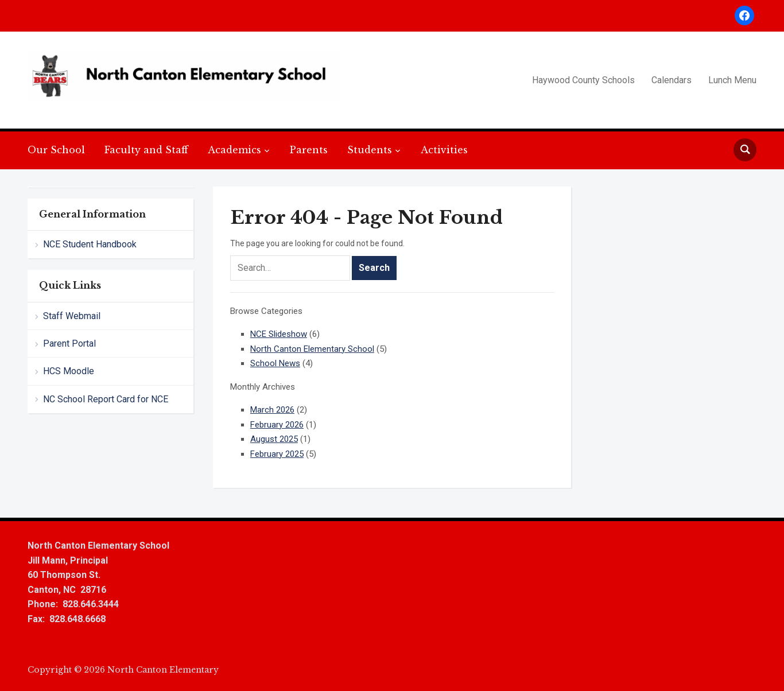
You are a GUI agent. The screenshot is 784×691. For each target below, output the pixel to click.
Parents (309, 150)
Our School (56, 150)
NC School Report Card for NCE (106, 399)
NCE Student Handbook (90, 244)
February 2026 (277, 425)
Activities (444, 150)
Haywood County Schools (583, 80)
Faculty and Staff (146, 150)
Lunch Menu (732, 80)
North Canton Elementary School (312, 349)
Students (370, 150)
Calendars (672, 80)
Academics (234, 150)
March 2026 (272, 410)
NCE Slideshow (279, 334)
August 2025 (274, 439)
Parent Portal (69, 343)
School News (275, 363)
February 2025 (277, 454)
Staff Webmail (72, 316)
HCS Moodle (69, 371)
